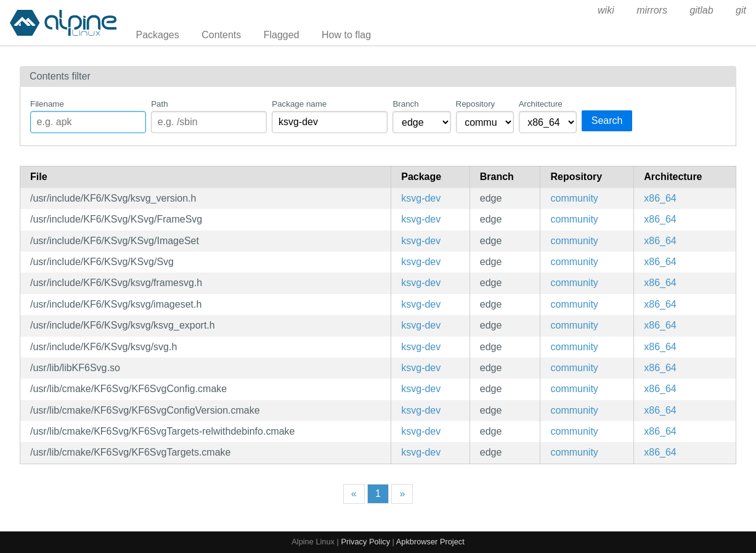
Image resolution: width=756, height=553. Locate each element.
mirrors (652, 10)
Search (607, 121)
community (574, 198)
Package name (299, 104)
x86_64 (660, 198)
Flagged (282, 35)
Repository (476, 104)
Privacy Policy (365, 542)
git (741, 10)
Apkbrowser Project (430, 542)
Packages (158, 35)
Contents (221, 35)
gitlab (701, 10)
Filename (47, 104)
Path (159, 104)
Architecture (541, 104)
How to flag (346, 35)
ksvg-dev (421, 198)
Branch (405, 104)
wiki (606, 10)
